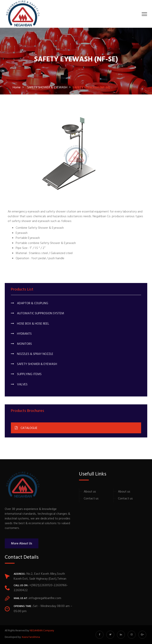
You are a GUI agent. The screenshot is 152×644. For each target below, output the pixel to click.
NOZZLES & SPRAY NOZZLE (32, 354)
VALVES (19, 385)
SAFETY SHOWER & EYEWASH (47, 88)
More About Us (22, 544)
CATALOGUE (26, 428)
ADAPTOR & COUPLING (29, 303)
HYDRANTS (21, 334)
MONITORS (21, 344)
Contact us (91, 499)
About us (90, 492)
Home (17, 88)
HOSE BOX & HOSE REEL (30, 324)
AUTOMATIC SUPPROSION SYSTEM (38, 313)
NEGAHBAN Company (42, 631)
